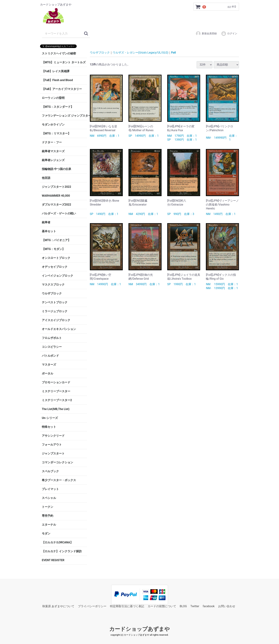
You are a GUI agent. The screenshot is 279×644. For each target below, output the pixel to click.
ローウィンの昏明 (53, 98)
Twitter (195, 606)
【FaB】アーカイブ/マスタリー (62, 89)
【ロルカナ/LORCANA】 (57, 542)
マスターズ (49, 365)
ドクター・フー (52, 142)
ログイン (229, 34)
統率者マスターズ (53, 151)
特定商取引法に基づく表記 (127, 606)
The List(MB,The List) (56, 409)
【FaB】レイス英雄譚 (56, 71)
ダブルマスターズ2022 (56, 205)
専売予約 (48, 516)
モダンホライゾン (53, 125)
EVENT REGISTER (53, 560)
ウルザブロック (52, 293)
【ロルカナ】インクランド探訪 (62, 551)
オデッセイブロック (55, 267)
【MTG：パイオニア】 (56, 240)
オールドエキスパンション (59, 329)
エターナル (49, 525)
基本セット (49, 231)
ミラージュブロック (55, 311)
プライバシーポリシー (92, 606)
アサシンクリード (53, 436)
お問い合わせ (227, 606)
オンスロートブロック (56, 258)
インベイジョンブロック (57, 276)
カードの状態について (162, 606)
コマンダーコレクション (57, 462)
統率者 (46, 222)
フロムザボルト (52, 338)
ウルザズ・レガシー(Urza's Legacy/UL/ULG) (141, 53)
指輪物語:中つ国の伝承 (56, 169)
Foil (173, 53)
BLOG (183, 606)
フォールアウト (52, 445)
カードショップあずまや (139, 629)
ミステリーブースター (56, 391)
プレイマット (50, 489)
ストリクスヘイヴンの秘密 (59, 53)
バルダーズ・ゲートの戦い (59, 213)
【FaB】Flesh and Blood (57, 80)
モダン (46, 533)
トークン (48, 507)
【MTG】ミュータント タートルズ (64, 62)
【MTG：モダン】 (53, 249)
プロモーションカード (56, 382)
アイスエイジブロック (56, 320)
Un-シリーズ (50, 418)
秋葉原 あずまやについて (58, 606)
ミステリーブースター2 (57, 400)
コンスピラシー (52, 347)
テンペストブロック (55, 302)
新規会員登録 (206, 34)
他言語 (46, 178)
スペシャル (49, 498)
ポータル (48, 373)
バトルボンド (50, 356)
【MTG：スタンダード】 (58, 107)
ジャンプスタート (53, 453)
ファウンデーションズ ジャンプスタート (64, 116)
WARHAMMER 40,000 (56, 196)
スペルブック (50, 471)
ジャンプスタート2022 (56, 187)
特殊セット (49, 427)
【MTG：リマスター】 (56, 133)
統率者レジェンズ (53, 160)
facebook (209, 606)
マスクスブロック (53, 285)
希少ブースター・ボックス (59, 480)
